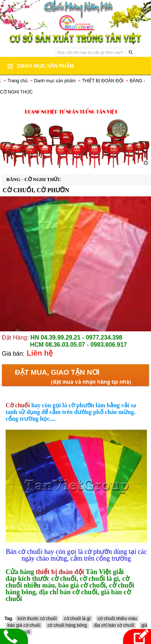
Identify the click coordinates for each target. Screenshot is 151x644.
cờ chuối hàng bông (67, 625)
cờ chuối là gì (77, 619)
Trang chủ (18, 81)
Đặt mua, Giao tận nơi (57, 372)
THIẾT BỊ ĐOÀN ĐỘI (103, 81)
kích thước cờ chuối (37, 619)
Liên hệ (40, 353)
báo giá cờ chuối (24, 625)
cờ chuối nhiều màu (117, 619)
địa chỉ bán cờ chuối (114, 625)
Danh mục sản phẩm (55, 81)
